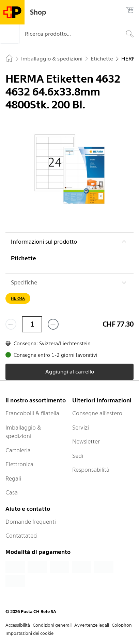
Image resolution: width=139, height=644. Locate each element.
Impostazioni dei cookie (29, 633)
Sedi (78, 456)
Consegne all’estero (97, 413)
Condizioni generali (52, 625)
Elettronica (19, 464)
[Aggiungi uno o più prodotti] (53, 324)
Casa (12, 492)
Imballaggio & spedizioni (23, 432)
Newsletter (86, 441)
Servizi (81, 428)
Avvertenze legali (92, 625)
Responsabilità (91, 470)
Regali (13, 478)
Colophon (122, 625)
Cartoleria (18, 450)
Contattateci (21, 536)
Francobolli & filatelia (32, 413)
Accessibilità (18, 625)
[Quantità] (32, 324)
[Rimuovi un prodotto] (11, 324)
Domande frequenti (31, 522)
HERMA (18, 298)
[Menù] (10, 34)
